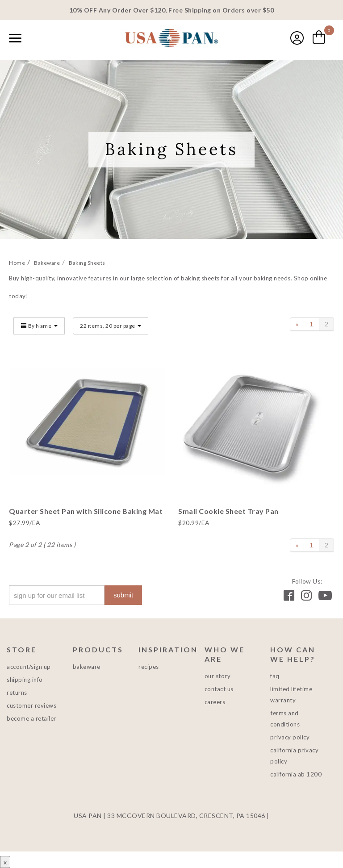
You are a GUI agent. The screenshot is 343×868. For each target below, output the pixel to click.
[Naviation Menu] (15, 38)
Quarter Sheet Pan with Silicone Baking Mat (86, 511)
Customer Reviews (31, 705)
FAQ (275, 676)
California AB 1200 (296, 774)
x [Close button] (5, 862)
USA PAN (171, 39)
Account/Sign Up (29, 667)
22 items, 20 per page (111, 326)
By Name (39, 326)
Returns (17, 693)
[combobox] (36, 39)
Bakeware (87, 667)
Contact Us (219, 689)
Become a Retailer (31, 718)
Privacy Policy (290, 737)
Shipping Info (25, 680)
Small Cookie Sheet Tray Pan (228, 511)
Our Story (218, 676)
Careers (215, 702)
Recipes (149, 667)
